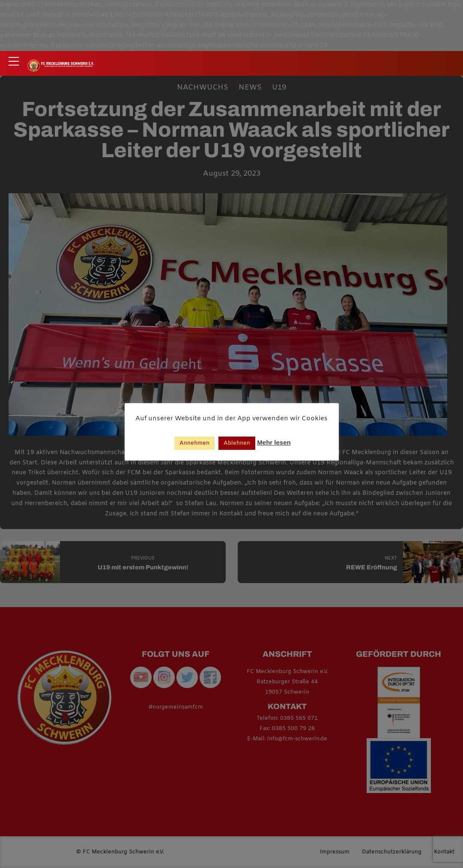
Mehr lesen (274, 442)
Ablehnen (237, 443)
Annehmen (194, 443)
